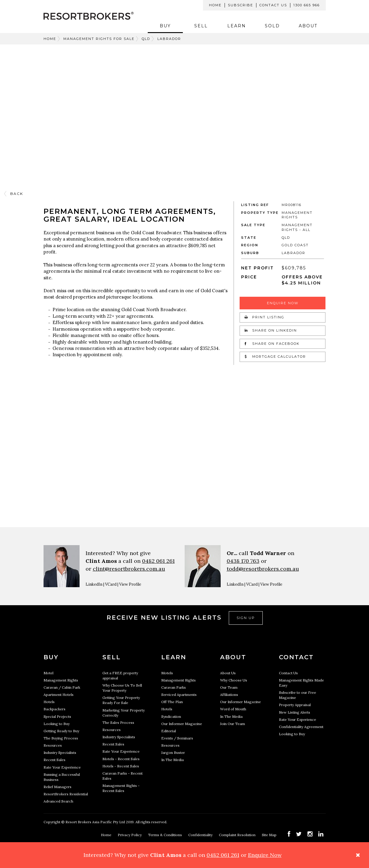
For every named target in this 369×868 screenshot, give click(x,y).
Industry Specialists (60, 753)
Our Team (229, 687)
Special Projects (57, 716)
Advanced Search (58, 801)
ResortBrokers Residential (66, 794)
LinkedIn (94, 584)
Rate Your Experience (62, 767)
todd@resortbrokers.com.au (263, 569)
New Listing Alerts (295, 712)
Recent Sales (54, 760)
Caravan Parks (174, 687)
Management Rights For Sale (99, 39)
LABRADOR (169, 39)
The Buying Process (61, 738)
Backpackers (54, 709)
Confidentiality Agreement (301, 727)
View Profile (130, 584)
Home (215, 5)
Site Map (270, 835)
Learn (237, 26)
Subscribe (240, 5)
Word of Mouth (233, 709)
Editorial (169, 731)
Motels (167, 673)
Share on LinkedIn (271, 330)
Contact (296, 657)
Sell (201, 26)
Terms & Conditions (165, 835)
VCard (111, 584)
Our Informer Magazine (182, 724)
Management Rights (61, 680)
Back (17, 194)
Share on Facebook (272, 344)
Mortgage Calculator (275, 357)
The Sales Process (118, 722)
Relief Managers (57, 787)
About (308, 26)
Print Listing (265, 317)
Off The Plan (172, 702)
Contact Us (273, 5)
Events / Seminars (177, 738)
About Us (228, 673)
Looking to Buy (57, 724)
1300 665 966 (307, 5)
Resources (53, 745)
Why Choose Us (234, 680)
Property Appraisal (295, 705)
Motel (48, 673)
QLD (146, 39)
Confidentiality (201, 835)
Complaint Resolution (238, 835)
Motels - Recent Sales (121, 759)
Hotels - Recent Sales (121, 766)
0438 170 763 (243, 561)
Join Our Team (233, 724)
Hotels (49, 702)
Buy (165, 26)
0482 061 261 (158, 561)
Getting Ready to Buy (61, 731)
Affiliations (229, 695)
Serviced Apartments (179, 695)
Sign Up (246, 618)
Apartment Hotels (59, 695)
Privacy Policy (130, 835)
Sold (272, 26)
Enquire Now (283, 303)
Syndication (171, 716)
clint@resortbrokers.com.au (129, 569)
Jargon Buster (173, 753)
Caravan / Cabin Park (62, 687)
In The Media (172, 760)
